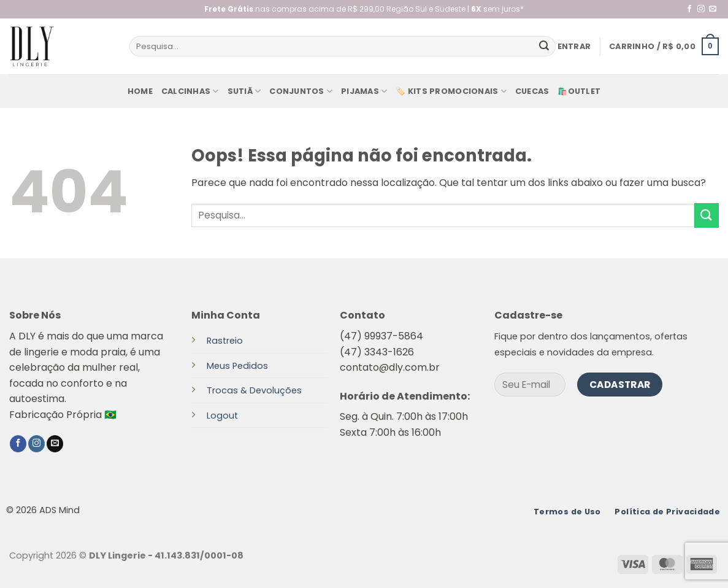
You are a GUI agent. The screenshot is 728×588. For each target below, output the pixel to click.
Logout (222, 416)
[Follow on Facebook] (689, 9)
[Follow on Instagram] (701, 9)
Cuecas (532, 91)
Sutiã (244, 91)
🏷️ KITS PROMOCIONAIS (451, 91)
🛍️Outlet (579, 91)
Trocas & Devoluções (254, 390)
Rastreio (225, 341)
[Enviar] (544, 47)
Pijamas (364, 91)
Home (140, 91)
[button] (574, 47)
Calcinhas (190, 91)
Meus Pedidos (237, 366)
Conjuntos (301, 91)
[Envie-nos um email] (713, 9)
